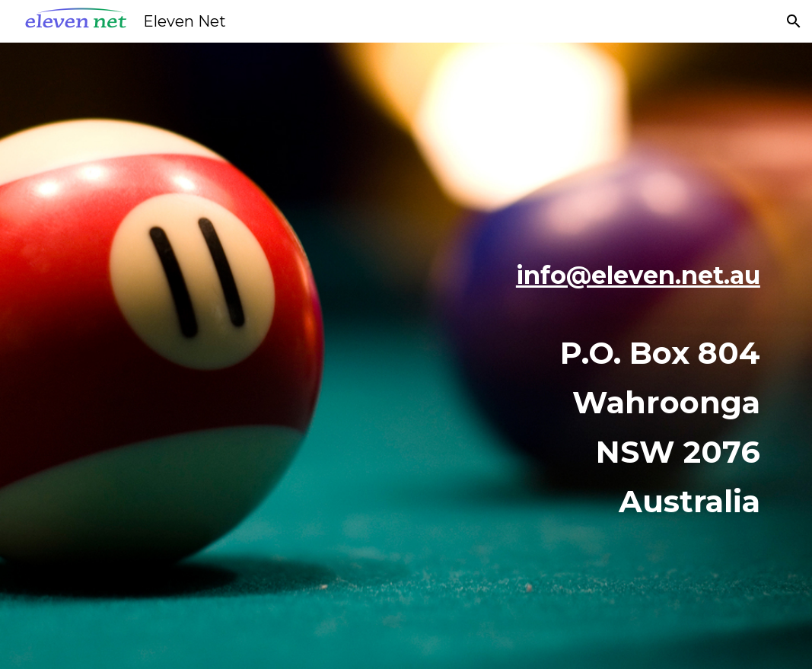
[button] (794, 21)
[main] (529, 356)
